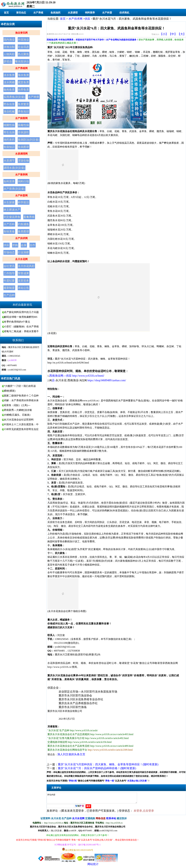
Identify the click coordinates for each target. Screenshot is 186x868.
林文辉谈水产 (12, 210)
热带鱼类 (23, 90)
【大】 (182, 34)
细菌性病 (9, 125)
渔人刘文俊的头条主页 (71, 754)
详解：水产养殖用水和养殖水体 (21, 400)
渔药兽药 (9, 140)
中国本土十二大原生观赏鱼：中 (21, 424)
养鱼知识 (23, 112)
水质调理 (73, 13)
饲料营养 (90, 13)
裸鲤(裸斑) (10, 391)
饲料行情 (23, 181)
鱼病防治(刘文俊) (29, 140)
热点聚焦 (23, 54)
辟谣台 (8, 61)
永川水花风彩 (26, 266)
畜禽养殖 (29, 217)
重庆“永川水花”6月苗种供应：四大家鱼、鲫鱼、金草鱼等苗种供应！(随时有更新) (108, 764)
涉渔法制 (9, 47)
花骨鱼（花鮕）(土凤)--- (17, 405)
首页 (6, 13)
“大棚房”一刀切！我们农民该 (20, 386)
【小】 (164, 34)
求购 (15, 245)
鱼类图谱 (23, 232)
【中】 (173, 34)
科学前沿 (23, 202)
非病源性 (23, 132)
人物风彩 (9, 54)
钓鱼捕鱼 (23, 224)
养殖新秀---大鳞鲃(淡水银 (18, 410)
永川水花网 (21, 259)
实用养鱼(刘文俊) (14, 97)
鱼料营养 (9, 181)
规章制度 (9, 288)
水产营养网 (21, 175)
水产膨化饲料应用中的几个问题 (21, 312)
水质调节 (9, 161)
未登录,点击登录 (144, 813)
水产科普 (107, 13)
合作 (32, 245)
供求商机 (124, 13)
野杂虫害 (9, 104)
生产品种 (9, 295)
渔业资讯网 (21, 33)
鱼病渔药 (55, 13)
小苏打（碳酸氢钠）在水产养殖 (21, 327)
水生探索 (9, 202)
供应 (6, 245)
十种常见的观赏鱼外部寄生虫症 (21, 429)
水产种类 (34, 97)
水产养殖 (38, 13)
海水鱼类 (23, 75)
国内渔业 (9, 40)
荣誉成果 (23, 273)
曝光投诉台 (22, 61)
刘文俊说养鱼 (12, 217)
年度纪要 (9, 281)
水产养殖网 (21, 68)
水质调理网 (21, 154)
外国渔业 (23, 40)
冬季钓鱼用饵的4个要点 (17, 322)
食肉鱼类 (9, 90)
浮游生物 (23, 161)
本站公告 (23, 288)
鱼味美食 (9, 232)
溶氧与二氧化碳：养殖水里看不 (21, 331)
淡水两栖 (9, 82)
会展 (24, 245)
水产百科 (9, 224)
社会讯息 (23, 47)
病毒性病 (23, 125)
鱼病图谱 (23, 147)
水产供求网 (21, 238)
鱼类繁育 (23, 104)
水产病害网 (21, 118)
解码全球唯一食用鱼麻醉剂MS (21, 317)
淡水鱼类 (9, 75)
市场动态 (9, 252)
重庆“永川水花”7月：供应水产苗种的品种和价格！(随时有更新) (97, 768)
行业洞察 (23, 252)
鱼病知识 (9, 147)
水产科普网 (21, 196)
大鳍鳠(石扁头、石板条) (17, 415)
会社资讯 (9, 266)
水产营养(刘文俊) (14, 189)
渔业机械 (9, 112)
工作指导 (9, 273)
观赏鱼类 (23, 82)
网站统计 (93, 866)
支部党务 (23, 281)
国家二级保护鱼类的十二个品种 (21, 396)
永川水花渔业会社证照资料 (19, 420)
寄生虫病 (9, 132)
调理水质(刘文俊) (14, 168)
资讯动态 (21, 13)
